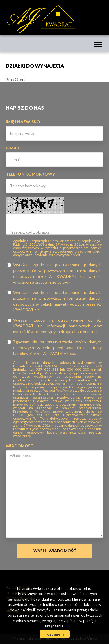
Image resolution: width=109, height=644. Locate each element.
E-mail (13, 148)
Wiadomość (19, 446)
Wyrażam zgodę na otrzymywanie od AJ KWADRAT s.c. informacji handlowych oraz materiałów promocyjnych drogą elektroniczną (54, 326)
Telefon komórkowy (30, 174)
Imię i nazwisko (23, 122)
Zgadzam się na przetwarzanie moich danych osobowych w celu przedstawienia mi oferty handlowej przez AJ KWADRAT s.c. (54, 348)
